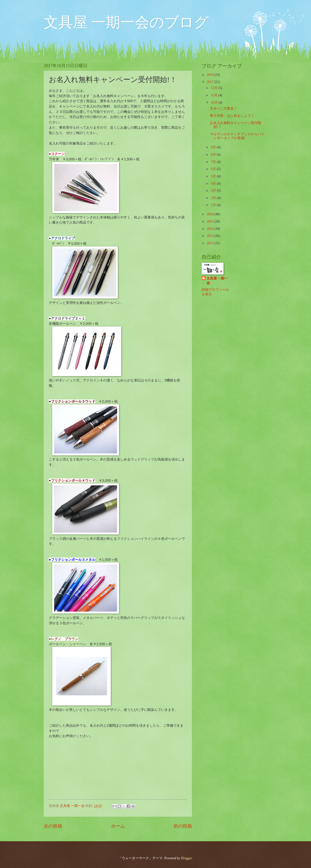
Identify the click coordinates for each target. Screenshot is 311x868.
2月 (214, 198)
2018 (211, 75)
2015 (211, 222)
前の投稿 (183, 826)
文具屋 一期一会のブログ (126, 22)
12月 (215, 88)
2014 (211, 229)
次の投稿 (53, 826)
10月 (215, 103)
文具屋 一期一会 (217, 281)
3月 (214, 191)
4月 (214, 184)
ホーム (118, 826)
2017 (211, 82)
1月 (214, 205)
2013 (211, 236)
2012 (211, 243)
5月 (214, 176)
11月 (215, 95)
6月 (214, 169)
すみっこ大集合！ (224, 108)
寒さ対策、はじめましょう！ (232, 116)
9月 (214, 147)
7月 (214, 162)
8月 (214, 155)
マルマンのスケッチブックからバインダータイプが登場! (237, 136)
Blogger (186, 858)
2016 (211, 214)
